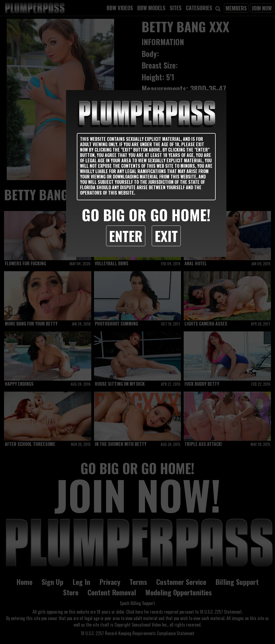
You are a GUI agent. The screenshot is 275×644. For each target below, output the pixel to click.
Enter (126, 236)
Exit (166, 236)
